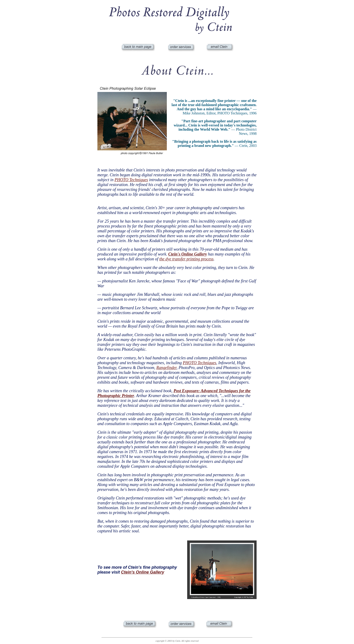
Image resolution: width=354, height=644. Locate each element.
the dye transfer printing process (186, 259)
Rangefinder (166, 368)
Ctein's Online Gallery (143, 572)
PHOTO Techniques (131, 180)
